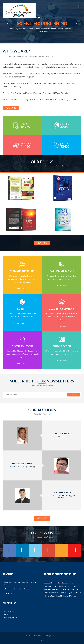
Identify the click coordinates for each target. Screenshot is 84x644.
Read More (11, 108)
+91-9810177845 (10, 593)
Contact (42, 640)
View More (42, 243)
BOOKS (7, 615)
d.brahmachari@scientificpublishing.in (17, 589)
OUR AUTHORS (10, 611)
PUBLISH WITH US (11, 618)
